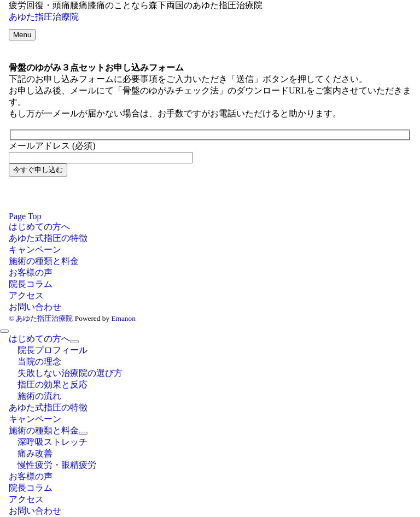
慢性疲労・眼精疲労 (57, 465)
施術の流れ (39, 396)
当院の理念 (39, 362)
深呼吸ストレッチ (52, 442)
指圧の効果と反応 (52, 384)
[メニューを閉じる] (4, 331)
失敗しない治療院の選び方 (70, 373)
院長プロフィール (52, 350)
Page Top (25, 216)
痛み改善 (35, 453)
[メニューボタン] (22, 35)
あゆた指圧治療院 (44, 17)
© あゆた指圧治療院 (41, 318)
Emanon (123, 318)
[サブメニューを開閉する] (74, 342)
